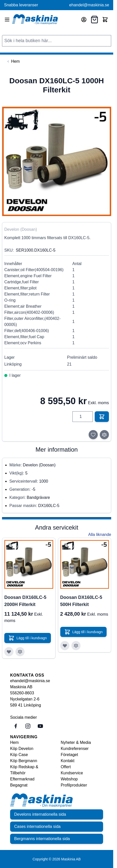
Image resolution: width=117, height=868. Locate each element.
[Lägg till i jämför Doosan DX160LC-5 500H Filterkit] (76, 646)
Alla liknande (100, 535)
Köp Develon (22, 749)
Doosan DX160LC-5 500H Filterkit (81, 601)
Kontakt (68, 761)
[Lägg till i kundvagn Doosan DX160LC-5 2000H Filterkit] (28, 638)
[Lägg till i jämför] (104, 435)
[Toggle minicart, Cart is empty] (105, 20)
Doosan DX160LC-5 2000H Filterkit (25, 601)
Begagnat (19, 785)
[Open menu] (7, 20)
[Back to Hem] (13, 61)
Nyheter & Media (76, 742)
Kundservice (72, 773)
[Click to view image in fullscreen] (57, 161)
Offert (66, 767)
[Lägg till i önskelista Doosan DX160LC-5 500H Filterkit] (65, 646)
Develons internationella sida (40, 814)
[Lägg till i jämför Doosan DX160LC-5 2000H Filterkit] (20, 652)
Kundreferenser (75, 749)
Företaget (69, 755)
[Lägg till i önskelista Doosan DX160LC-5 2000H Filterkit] (9, 652)
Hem (14, 742)
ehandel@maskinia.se (89, 5)
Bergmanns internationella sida (42, 839)
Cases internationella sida (37, 826)
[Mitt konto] (84, 20)
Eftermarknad (22, 779)
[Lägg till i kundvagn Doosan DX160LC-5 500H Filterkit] (84, 632)
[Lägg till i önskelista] (93, 435)
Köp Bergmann (24, 761)
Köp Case (19, 755)
